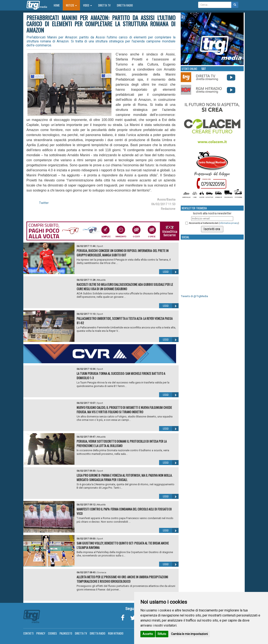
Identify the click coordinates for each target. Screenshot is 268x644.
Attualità (101, 280)
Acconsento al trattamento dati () (214, 223)
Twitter (44, 203)
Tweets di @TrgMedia (194, 296)
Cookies (52, 633)
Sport (100, 246)
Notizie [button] (71, 5)
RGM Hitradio (116, 633)
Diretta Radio (125, 5)
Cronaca (102, 573)
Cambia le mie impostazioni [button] (189, 634)
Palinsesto (66, 633)
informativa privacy (229, 223)
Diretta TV (104, 5)
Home (58, 5)
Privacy (41, 633)
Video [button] (88, 5)
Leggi (171, 272)
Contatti (28, 633)
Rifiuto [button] (162, 634)
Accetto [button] (148, 634)
